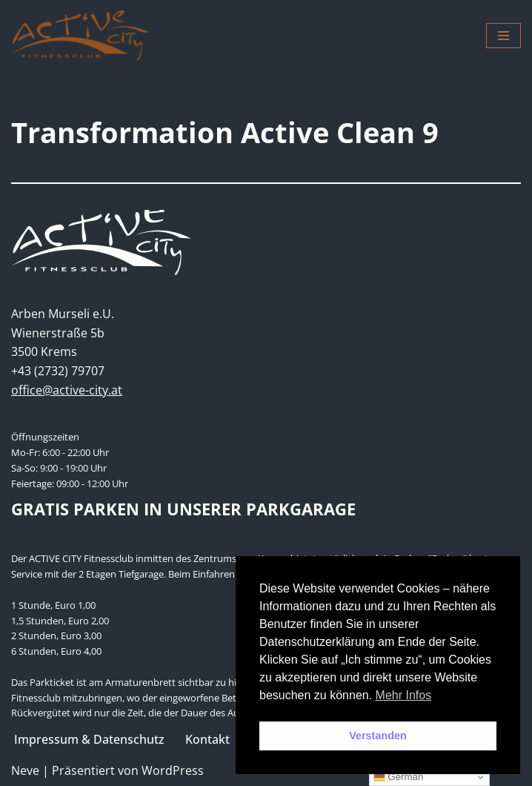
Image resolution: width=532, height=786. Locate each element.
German (399, 777)
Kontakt (207, 739)
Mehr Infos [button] (404, 695)
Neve (25, 770)
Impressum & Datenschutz (89, 739)
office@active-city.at (67, 390)
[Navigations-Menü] (503, 36)
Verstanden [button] (378, 736)
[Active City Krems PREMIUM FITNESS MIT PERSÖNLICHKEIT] (80, 36)
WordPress (173, 770)
